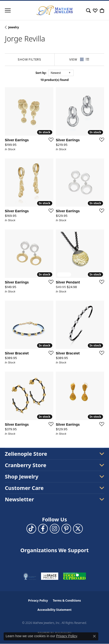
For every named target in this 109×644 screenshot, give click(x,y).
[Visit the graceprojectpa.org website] (50, 576)
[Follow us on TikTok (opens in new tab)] (31, 529)
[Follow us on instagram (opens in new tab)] (55, 529)
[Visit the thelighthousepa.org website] (30, 576)
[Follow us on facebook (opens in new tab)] (43, 529)
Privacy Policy (38, 601)
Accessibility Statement (54, 610)
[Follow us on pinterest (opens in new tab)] (66, 529)
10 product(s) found (54, 80)
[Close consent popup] (94, 636)
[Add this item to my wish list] (50, 140)
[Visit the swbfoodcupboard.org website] (75, 576)
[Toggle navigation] (8, 10)
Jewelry (14, 27)
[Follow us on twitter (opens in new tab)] (78, 529)
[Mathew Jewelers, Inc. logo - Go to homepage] (55, 10)
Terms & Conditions (67, 601)
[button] (88, 10)
